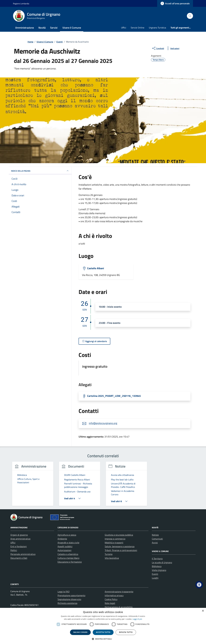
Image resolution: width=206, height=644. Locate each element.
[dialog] (103, 626)
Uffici (124, 28)
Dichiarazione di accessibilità (119, 607)
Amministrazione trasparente (119, 592)
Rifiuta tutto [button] (126, 632)
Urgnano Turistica (157, 28)
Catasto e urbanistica (68, 554)
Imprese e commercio (115, 539)
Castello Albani (96, 268)
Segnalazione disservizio (69, 599)
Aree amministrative (20, 539)
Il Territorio (157, 559)
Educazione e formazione (70, 562)
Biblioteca (157, 566)
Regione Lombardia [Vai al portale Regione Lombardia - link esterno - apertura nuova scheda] (21, 4)
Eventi (155, 574)
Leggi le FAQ (64, 592)
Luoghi (155, 578)
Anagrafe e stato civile (68, 543)
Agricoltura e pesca (67, 535)
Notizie (155, 535)
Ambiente (62, 539)
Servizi (54, 28)
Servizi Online (137, 28)
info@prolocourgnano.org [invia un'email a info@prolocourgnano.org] (103, 423)
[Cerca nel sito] (190, 16)
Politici (14, 550)
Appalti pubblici (65, 546)
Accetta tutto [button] (103, 632)
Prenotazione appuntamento (71, 595)
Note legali (110, 603)
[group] (33, 485)
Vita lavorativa (112, 558)
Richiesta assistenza (67, 603)
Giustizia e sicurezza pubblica (119, 535)
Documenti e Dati (19, 558)
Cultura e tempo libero (68, 558)
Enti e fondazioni (19, 546)
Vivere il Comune (72, 28)
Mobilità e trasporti (114, 543)
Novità (42, 28)
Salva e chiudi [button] (80, 632)
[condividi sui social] (158, 48)
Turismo (109, 554)
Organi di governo (19, 535)
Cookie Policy (111, 599)
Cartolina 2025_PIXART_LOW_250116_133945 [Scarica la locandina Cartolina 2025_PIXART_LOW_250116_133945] (114, 396)
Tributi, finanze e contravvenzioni (121, 550)
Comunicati (157, 539)
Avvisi (155, 543)
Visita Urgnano (159, 570)
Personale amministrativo (23, 554)
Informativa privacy (114, 595)
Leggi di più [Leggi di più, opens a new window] (137, 619)
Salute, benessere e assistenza (120, 546)
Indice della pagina (40, 171)
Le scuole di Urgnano (162, 562)
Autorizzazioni (64, 550)
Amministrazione (25, 28)
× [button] (203, 611)
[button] (199, 585)
